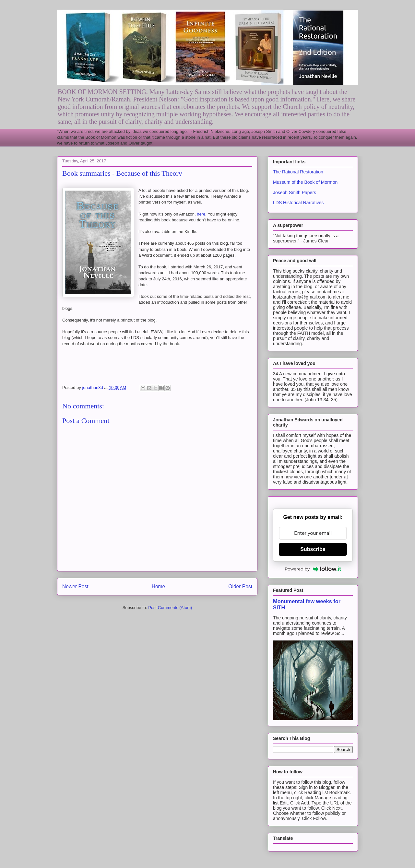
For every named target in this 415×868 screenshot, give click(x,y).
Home (159, 586)
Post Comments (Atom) (170, 608)
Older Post (240, 586)
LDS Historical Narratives (298, 203)
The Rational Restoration (298, 172)
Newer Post (75, 586)
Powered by (313, 569)
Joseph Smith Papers (295, 193)
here (201, 214)
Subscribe (313, 549)
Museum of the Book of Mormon (305, 182)
